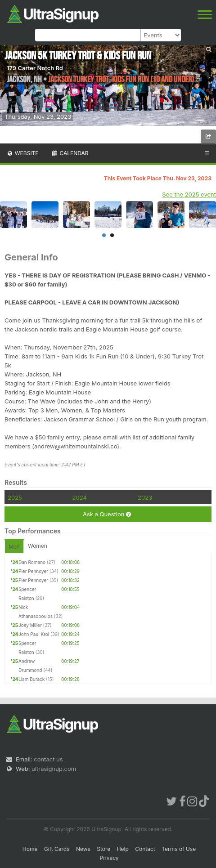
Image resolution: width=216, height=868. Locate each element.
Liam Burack (31, 679)
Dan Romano (32, 562)
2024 (80, 497)
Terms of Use (179, 849)
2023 (145, 497)
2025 (15, 497)
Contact (145, 849)
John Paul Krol (34, 634)
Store (103, 849)
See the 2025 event (189, 194)
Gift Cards (57, 849)
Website (22, 153)
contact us (48, 759)
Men (14, 547)
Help (123, 849)
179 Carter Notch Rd (35, 68)
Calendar (70, 153)
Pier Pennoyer (33, 571)
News (83, 849)
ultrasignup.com (54, 769)
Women (38, 546)
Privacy (109, 858)
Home (30, 849)
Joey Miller (30, 625)
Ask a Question (107, 514)
